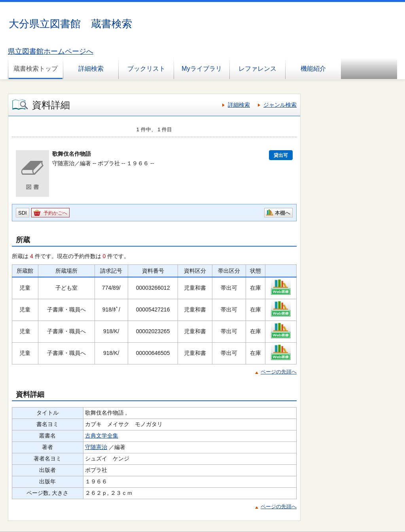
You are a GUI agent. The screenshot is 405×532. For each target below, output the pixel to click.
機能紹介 (313, 69)
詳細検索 (91, 69)
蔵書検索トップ (36, 69)
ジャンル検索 (280, 105)
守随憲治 (96, 447)
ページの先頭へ (279, 372)
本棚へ (283, 213)
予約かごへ (55, 213)
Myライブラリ (202, 69)
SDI (23, 213)
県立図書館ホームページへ (51, 51)
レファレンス (257, 69)
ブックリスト (146, 69)
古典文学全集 (102, 436)
